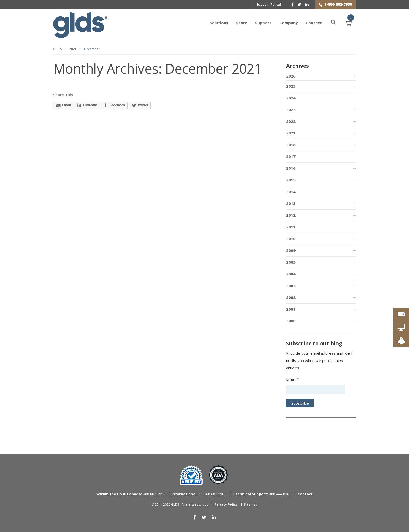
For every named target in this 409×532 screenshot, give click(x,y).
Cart (348, 22)
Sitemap (251, 504)
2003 (291, 286)
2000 (291, 321)
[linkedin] (307, 4)
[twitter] (299, 4)
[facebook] (293, 4)
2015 (291, 180)
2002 (291, 297)
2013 (291, 203)
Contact (314, 23)
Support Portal (269, 5)
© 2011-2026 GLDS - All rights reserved (180, 504)
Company (289, 23)
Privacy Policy (226, 504)
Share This (63, 95)
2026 (291, 76)
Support (263, 23)
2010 (291, 239)
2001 (291, 309)
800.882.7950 (131, 494)
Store (242, 23)
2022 (291, 121)
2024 (291, 98)
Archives (297, 66)
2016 (291, 168)
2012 (291, 215)
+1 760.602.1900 (199, 494)
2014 (291, 192)
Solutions (219, 23)
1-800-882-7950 (338, 4)
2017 (291, 156)
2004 (291, 274)
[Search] (330, 23)
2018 (291, 145)
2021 (291, 133)
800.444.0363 (262, 494)
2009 (291, 250)
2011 (291, 227)
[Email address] (315, 390)
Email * (292, 379)
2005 (291, 262)
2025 (291, 86)
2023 (291, 110)
